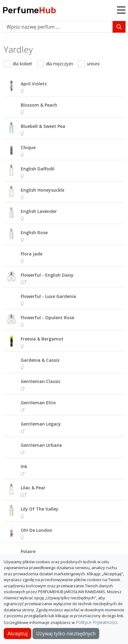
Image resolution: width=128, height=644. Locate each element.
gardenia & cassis (40, 360)
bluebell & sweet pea (43, 126)
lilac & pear (33, 488)
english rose (34, 232)
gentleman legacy (41, 424)
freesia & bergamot (42, 339)
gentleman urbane (41, 445)
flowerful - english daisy (47, 275)
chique (28, 147)
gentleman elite (38, 403)
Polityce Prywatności (96, 622)
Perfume (29, 10)
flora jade (32, 254)
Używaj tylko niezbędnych (66, 634)
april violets (34, 84)
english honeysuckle (43, 190)
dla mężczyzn (60, 64)
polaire (28, 551)
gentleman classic (41, 381)
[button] (121, 10)
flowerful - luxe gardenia (48, 296)
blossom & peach (39, 105)
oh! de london (36, 530)
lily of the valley (40, 509)
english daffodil (38, 169)
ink (24, 466)
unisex (93, 64)
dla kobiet (22, 64)
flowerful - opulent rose (47, 318)
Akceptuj (17, 634)
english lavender (39, 211)
